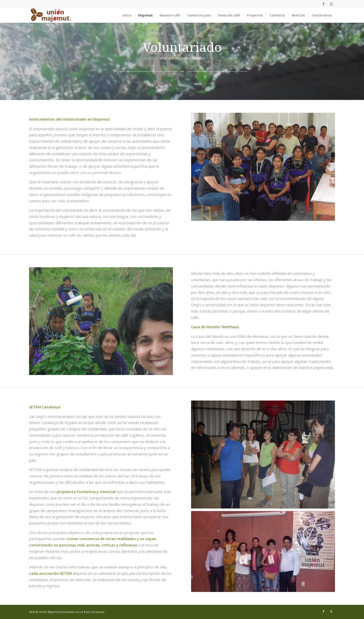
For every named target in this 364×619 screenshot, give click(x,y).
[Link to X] (331, 4)
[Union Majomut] (50, 15)
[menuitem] (127, 15)
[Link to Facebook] (323, 4)
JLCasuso (98, 612)
